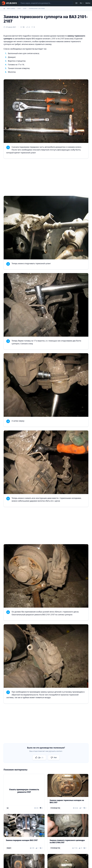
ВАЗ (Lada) (11, 8)
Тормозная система (37, 8)
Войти (88, 3)
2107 (19, 8)
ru (82, 3)
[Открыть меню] (76, 3)
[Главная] (9, 3)
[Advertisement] (46, 178)
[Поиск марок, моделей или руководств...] (46, 3)
